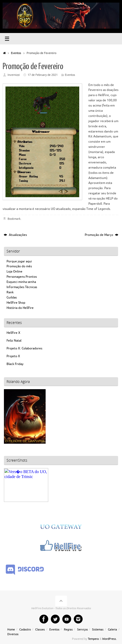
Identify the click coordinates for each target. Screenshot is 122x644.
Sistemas (98, 630)
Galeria (112, 630)
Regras (68, 630)
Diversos (13, 634)
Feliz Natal (14, 341)
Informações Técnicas (22, 287)
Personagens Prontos (22, 277)
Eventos (16, 53)
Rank (10, 292)
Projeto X (13, 356)
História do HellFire (20, 308)
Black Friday (15, 364)
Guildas (12, 298)
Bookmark (14, 219)
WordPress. (109, 639)
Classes (40, 630)
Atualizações (15, 235)
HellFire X (13, 333)
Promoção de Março (102, 235)
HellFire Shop (16, 303)
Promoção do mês (19, 266)
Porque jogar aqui (19, 261)
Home (11, 630)
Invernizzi (14, 75)
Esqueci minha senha (21, 282)
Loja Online (14, 272)
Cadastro (25, 630)
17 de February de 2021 (43, 75)
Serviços (83, 630)
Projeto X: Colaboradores (24, 348)
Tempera (93, 639)
